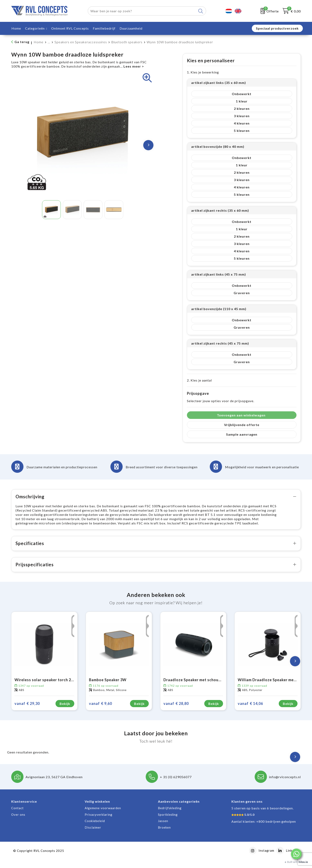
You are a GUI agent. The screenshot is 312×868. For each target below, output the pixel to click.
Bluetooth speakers (127, 42)
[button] (296, 854)
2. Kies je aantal (199, 380)
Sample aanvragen (242, 434)
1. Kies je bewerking (203, 72)
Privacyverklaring (99, 823)
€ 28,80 (176, 712)
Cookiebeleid (95, 829)
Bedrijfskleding (170, 817)
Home (39, 42)
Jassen (163, 829)
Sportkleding (168, 823)
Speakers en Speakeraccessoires (81, 42)
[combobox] (142, 11)
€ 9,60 (100, 712)
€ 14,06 (250, 712)
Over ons (18, 823)
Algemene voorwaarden (103, 817)
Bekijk (65, 712)
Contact (17, 817)
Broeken (164, 836)
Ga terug (22, 42)
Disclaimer (93, 836)
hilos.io (303, 862)
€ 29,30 (27, 712)
